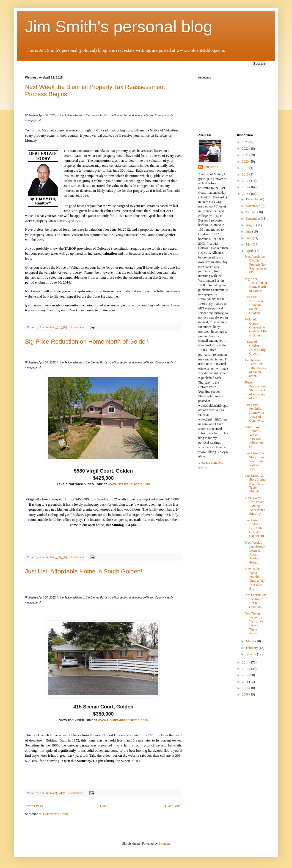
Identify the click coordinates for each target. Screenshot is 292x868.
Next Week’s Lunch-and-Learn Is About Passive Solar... (255, 552)
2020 (246, 161)
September (253, 219)
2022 (246, 149)
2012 (246, 675)
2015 (246, 194)
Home (104, 806)
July (249, 231)
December (253, 199)
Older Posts (173, 806)
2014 (246, 662)
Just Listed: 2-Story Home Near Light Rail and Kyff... (255, 461)
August (251, 225)
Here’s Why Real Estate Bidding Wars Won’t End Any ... (255, 506)
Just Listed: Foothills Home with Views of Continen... (254, 413)
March (250, 641)
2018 (246, 174)
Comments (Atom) (56, 814)
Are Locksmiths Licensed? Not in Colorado (256, 601)
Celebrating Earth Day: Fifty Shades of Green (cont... (255, 368)
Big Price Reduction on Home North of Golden (87, 342)
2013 (246, 669)
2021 (246, 155)
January (251, 654)
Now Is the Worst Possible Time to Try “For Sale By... (255, 579)
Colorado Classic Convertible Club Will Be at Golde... (256, 327)
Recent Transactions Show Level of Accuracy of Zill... (255, 390)
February (252, 648)
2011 (246, 682)
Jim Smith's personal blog (119, 27)
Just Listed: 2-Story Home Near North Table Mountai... (255, 484)
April (250, 251)
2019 (246, 168)
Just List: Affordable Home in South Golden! (84, 571)
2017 (246, 181)
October (252, 212)
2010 (246, 688)
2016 (246, 187)
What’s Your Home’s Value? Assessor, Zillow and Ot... (254, 437)
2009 (246, 694)
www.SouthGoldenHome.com (123, 720)
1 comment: (78, 327)
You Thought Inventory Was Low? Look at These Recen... (254, 623)
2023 (246, 142)
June (249, 238)
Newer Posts (35, 806)
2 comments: (77, 793)
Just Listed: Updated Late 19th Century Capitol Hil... (256, 528)
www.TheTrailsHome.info (129, 484)
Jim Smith (211, 167)
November (253, 206)
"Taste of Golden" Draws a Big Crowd (255, 348)
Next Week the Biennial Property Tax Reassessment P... (256, 265)
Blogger (164, 843)
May (249, 244)
